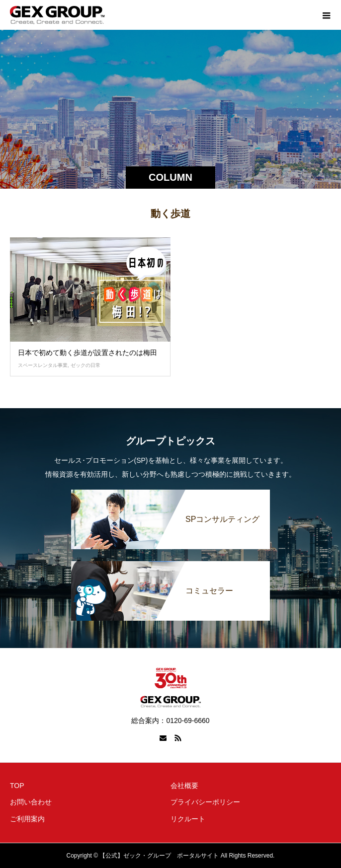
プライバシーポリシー (205, 802)
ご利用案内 (27, 819)
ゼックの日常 (85, 365)
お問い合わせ (31, 802)
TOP (17, 786)
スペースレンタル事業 (43, 365)
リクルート (188, 819)
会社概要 (184, 786)
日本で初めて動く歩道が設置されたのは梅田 (87, 353)
